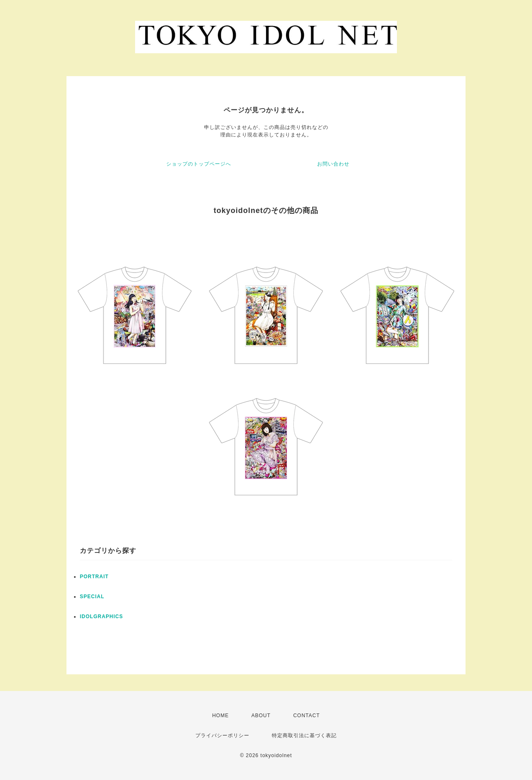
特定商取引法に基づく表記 (304, 735)
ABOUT (261, 716)
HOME (220, 716)
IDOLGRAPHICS (101, 617)
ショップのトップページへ (199, 164)
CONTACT (306, 716)
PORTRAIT (94, 577)
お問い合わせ (333, 164)
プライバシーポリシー (222, 735)
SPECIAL (92, 597)
